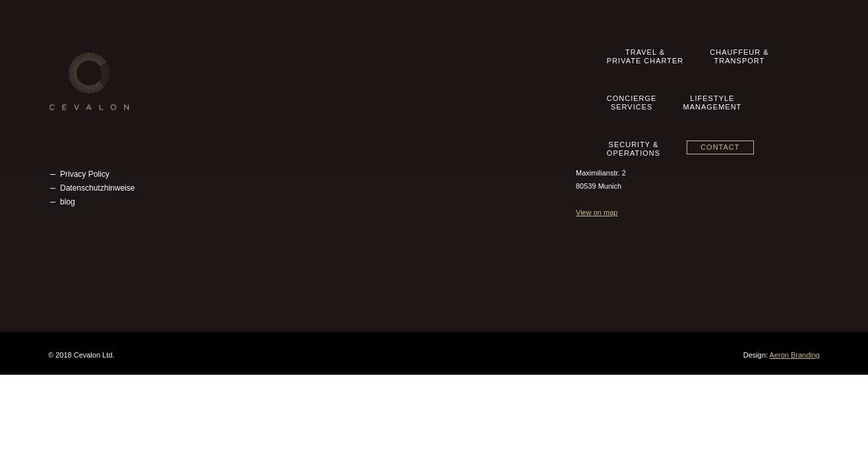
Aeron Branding (795, 355)
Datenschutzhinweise (97, 188)
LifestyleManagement (614, 60)
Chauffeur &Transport (453, 60)
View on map (597, 212)
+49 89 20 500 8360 (636, 107)
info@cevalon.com (630, 120)
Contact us (79, 119)
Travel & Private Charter (364, 105)
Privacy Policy (85, 174)
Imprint (72, 133)
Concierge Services (356, 133)
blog (68, 202)
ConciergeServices (534, 60)
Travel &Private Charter (358, 60)
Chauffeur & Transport (361, 119)
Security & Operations (360, 160)
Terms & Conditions (94, 146)
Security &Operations (696, 60)
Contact (783, 59)
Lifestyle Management (360, 146)
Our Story (77, 105)
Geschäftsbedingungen (101, 160)
